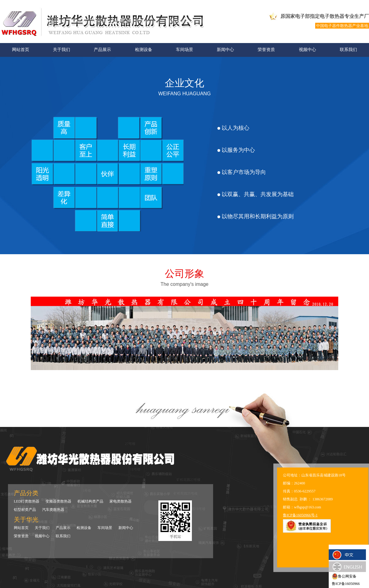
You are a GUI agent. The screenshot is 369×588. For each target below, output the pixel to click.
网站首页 (21, 50)
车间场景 (184, 50)
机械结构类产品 (90, 501)
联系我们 (348, 50)
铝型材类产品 (25, 510)
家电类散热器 (121, 501)
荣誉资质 (266, 50)
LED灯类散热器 (27, 501)
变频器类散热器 (58, 501)
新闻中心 (225, 50)
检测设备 (144, 50)
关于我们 (61, 50)
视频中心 (307, 50)
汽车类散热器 (53, 510)
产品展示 (102, 50)
